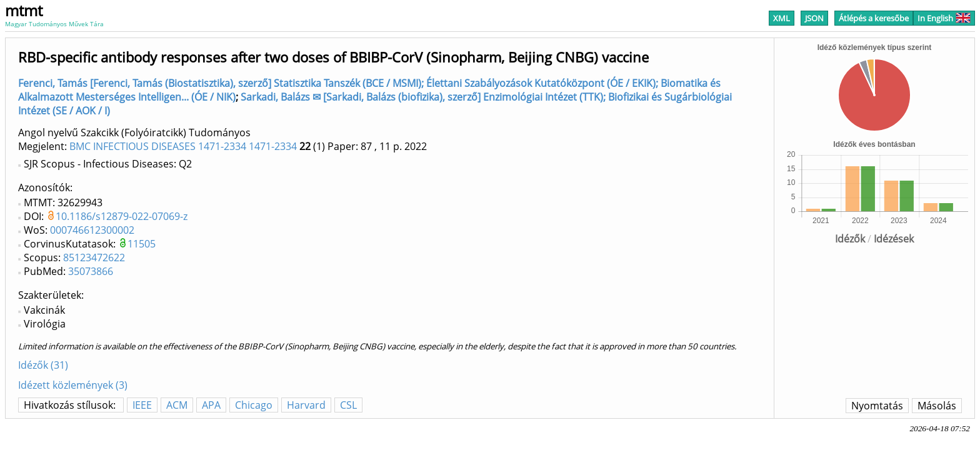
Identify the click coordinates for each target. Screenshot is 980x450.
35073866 (91, 271)
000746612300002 (92, 230)
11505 (142, 244)
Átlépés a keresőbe (874, 18)
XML (782, 18)
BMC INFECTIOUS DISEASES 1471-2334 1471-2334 (183, 146)
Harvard (306, 405)
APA (211, 405)
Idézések (894, 239)
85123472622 (94, 257)
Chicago (254, 405)
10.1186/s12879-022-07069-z (122, 216)
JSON (814, 18)
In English (944, 18)
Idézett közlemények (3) (73, 385)
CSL (348, 405)
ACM (177, 405)
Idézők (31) (43, 365)
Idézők (850, 239)
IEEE (142, 405)
